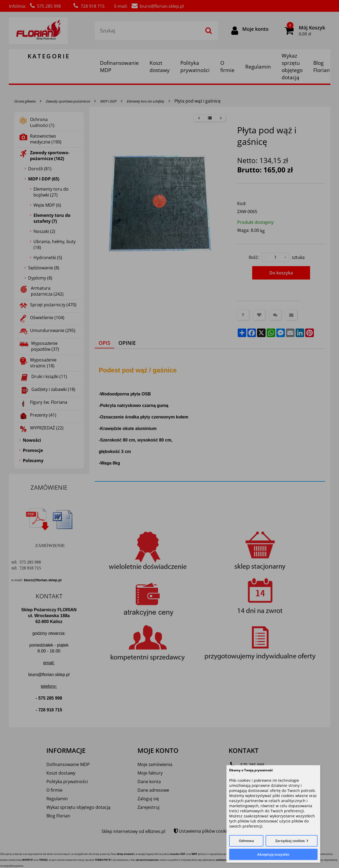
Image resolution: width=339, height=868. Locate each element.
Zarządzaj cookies (290, 841)
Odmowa (246, 841)
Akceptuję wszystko (273, 854)
